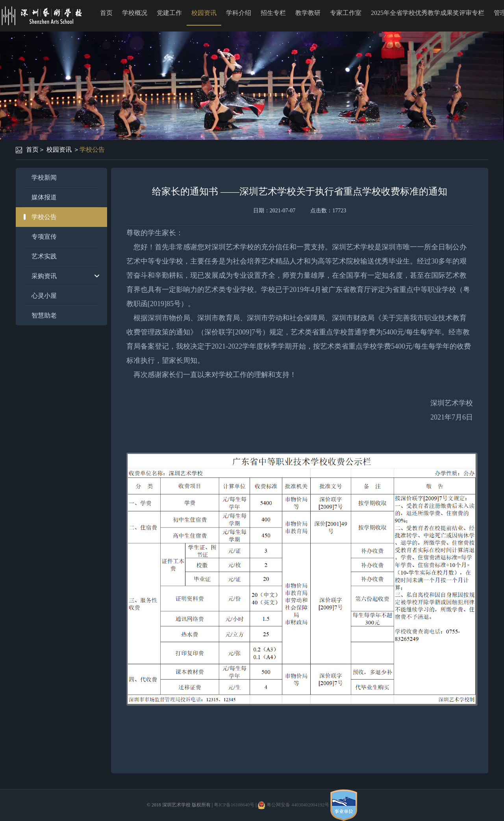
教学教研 (308, 13)
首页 (106, 13)
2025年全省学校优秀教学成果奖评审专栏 (428, 13)
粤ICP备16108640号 (234, 805)
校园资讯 (204, 13)
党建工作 (169, 13)
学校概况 (135, 13)
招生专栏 (273, 13)
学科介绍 (239, 13)
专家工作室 (346, 13)
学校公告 (92, 150)
